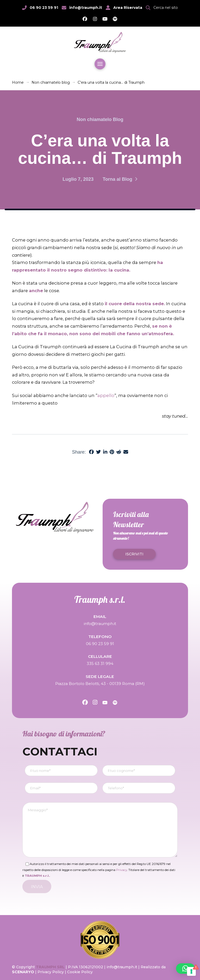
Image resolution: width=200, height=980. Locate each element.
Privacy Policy (51, 972)
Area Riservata (128, 8)
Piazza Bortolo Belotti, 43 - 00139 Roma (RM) (100, 684)
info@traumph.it (86, 8)
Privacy (122, 870)
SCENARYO (24, 972)
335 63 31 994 (100, 663)
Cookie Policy (80, 972)
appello (106, 395)
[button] (162, 8)
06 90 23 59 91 (44, 8)
